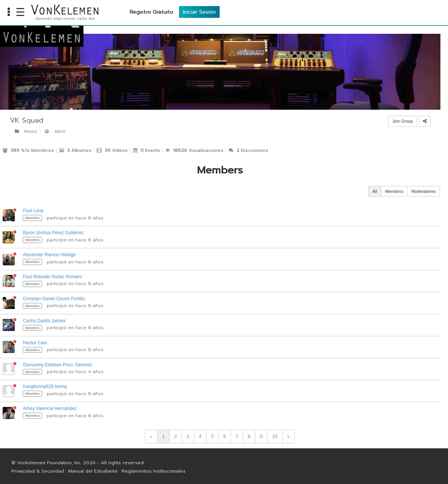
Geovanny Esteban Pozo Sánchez (57, 365)
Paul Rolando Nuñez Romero (52, 277)
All (375, 191)
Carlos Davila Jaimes (44, 321)
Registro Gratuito (374, 12)
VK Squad (27, 120)
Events (147, 150)
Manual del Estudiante (93, 471)
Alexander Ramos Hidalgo (49, 255)
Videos (112, 150)
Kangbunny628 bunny (45, 386)
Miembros (394, 191)
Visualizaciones (194, 150)
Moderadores (424, 191)
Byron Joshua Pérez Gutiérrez (53, 233)
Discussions (248, 150)
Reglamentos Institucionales (154, 471)
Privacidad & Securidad (38, 471)
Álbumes (75, 150)
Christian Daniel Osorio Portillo (54, 299)
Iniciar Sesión (422, 12)
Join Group (402, 121)
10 (275, 436)
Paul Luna (33, 211)
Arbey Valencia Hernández (50, 408)
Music (25, 131)
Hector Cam (35, 343)
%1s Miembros (28, 150)
